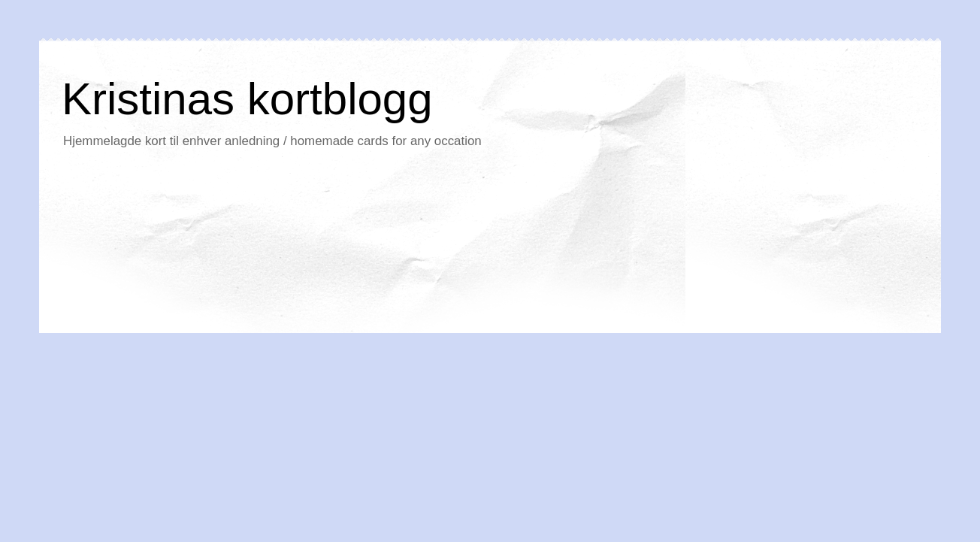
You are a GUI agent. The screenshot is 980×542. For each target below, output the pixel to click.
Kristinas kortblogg (247, 99)
